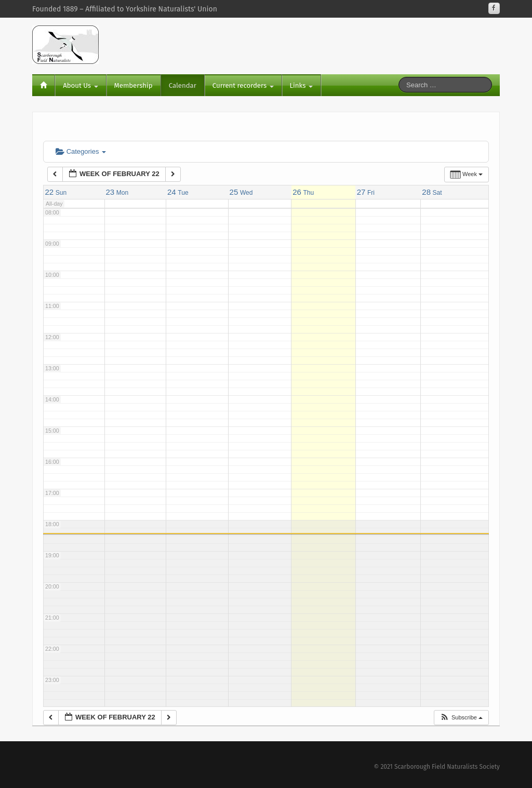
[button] (461, 718)
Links (301, 85)
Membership (134, 85)
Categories (81, 151)
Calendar (183, 85)
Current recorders (243, 85)
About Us (80, 85)
